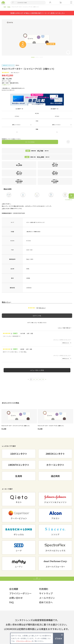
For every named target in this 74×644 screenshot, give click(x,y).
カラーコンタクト (55, 465)
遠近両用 (55, 476)
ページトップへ (37, 579)
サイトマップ (46, 593)
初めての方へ (46, 602)
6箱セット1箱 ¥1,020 (19, 173)
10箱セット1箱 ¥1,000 (19, 181)
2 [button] (37, 58)
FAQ (11, 602)
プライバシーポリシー (20, 593)
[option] (19, 420)
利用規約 (44, 589)
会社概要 (14, 589)
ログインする (37, 316)
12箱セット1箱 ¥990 (55, 181)
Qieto (9, 7)
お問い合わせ (16, 598)
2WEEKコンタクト (55, 454)
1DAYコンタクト (19, 454)
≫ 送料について (6, 85)
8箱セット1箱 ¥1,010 (55, 173)
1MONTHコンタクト (19, 465)
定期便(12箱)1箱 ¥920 (40, 157)
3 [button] (41, 58)
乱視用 (19, 476)
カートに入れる (30, 142)
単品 (19, 165)
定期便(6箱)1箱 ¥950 (40, 151)
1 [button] (33, 58)
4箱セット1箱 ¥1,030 (55, 165)
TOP (5, 7)
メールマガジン (47, 598)
